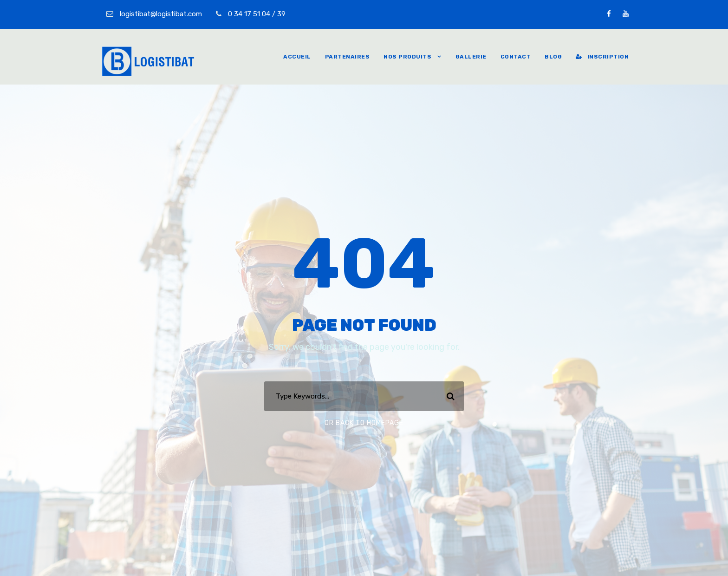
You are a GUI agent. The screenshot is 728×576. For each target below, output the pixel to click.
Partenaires (348, 57)
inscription (602, 57)
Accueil (297, 57)
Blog (553, 57)
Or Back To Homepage (364, 423)
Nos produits (407, 57)
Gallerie (471, 57)
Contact (516, 57)
